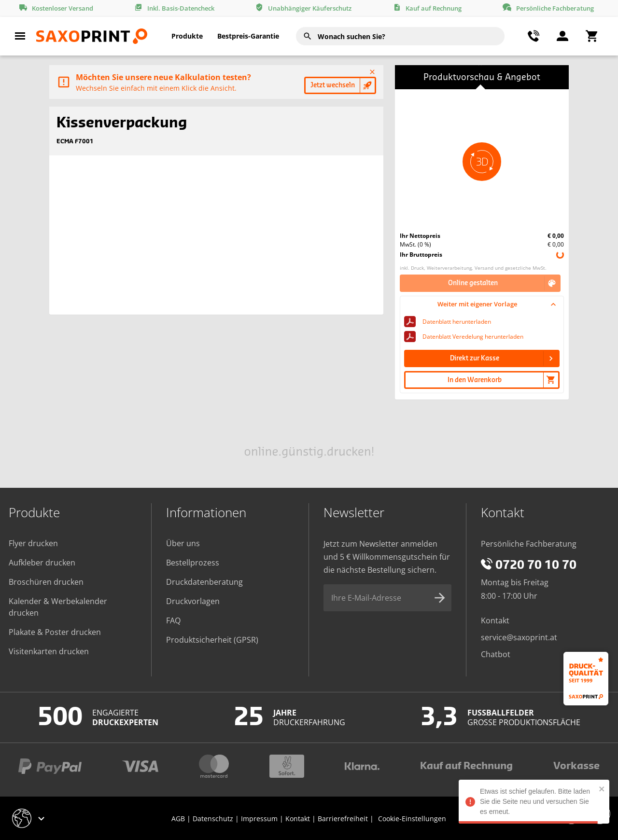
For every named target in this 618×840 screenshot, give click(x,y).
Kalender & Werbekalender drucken (58, 607)
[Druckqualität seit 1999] (586, 679)
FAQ (173, 620)
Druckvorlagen (193, 601)
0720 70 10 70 (529, 565)
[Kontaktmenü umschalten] (534, 36)
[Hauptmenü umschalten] (20, 36)
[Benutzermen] (562, 36)
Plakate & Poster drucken (55, 632)
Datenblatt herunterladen (457, 322)
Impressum (259, 819)
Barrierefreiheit (343, 819)
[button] (482, 162)
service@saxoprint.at (519, 637)
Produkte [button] (187, 36)
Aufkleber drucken (42, 563)
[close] (600, 789)
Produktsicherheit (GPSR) (212, 640)
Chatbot (496, 654)
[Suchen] (308, 36)
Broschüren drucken (46, 582)
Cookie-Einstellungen (412, 819)
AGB (178, 819)
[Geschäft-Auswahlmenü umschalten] (30, 818)
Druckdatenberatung (204, 582)
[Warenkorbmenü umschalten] (591, 36)
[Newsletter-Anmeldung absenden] (440, 598)
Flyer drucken (33, 543)
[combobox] (400, 36)
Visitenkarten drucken (49, 651)
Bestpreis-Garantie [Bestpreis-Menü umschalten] (248, 36)
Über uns (183, 543)
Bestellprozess (193, 563)
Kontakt (495, 620)
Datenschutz (213, 819)
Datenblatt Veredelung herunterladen (473, 337)
